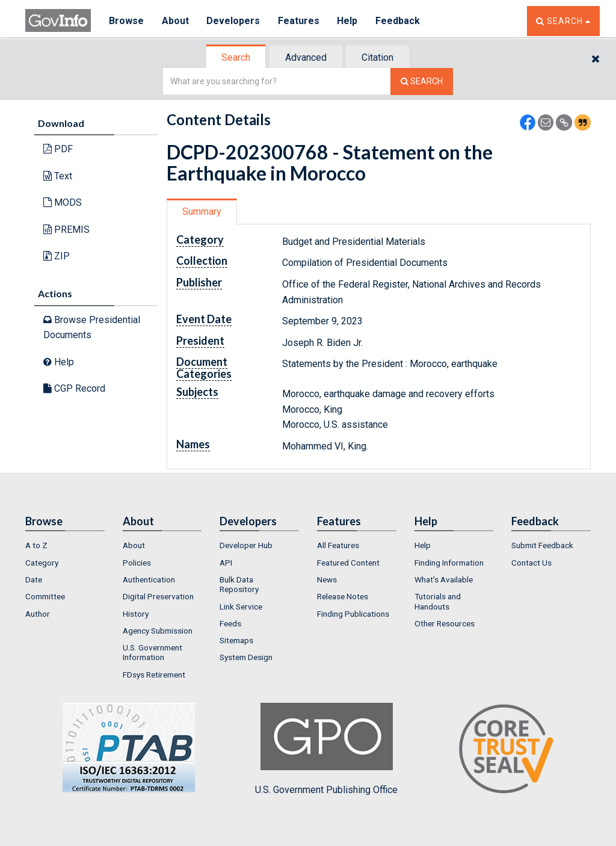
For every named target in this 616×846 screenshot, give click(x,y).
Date (34, 579)
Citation (377, 57)
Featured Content (348, 563)
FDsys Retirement (154, 675)
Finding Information (449, 563)
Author (38, 614)
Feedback (399, 21)
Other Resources (445, 623)
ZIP (57, 256)
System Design (246, 657)
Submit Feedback (542, 545)
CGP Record (74, 388)
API (226, 563)
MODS (63, 202)
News (327, 579)
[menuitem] (65, 545)
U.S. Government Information (152, 652)
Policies (137, 563)
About (175, 21)
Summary (202, 211)
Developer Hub (246, 545)
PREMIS (66, 230)
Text (58, 176)
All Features (338, 545)
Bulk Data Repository (239, 584)
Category (42, 563)
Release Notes (343, 596)
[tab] (236, 57)
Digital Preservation (158, 596)
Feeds (230, 623)
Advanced (306, 57)
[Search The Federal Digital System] (422, 82)
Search (236, 57)
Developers (234, 21)
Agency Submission (158, 631)
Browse (126, 21)
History (136, 614)
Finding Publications (353, 614)
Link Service (241, 607)
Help (348, 21)
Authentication (149, 579)
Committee (45, 596)
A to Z (36, 545)
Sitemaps (236, 640)
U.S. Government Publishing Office (326, 749)
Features (299, 21)
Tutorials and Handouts (438, 601)
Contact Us (531, 563)
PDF (58, 149)
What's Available (444, 579)
